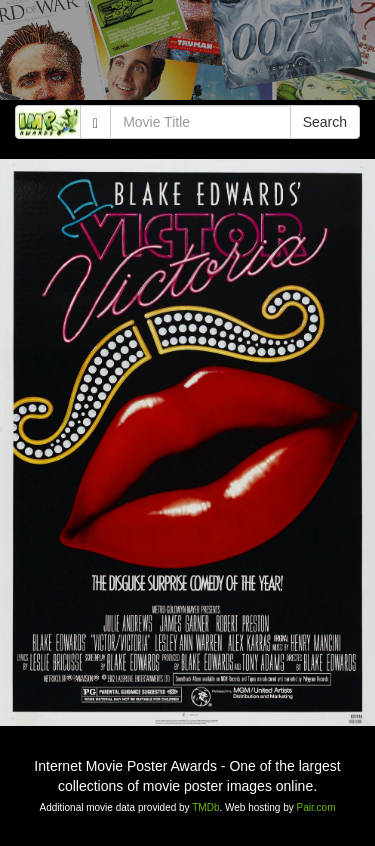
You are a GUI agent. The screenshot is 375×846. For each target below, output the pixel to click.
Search (325, 122)
